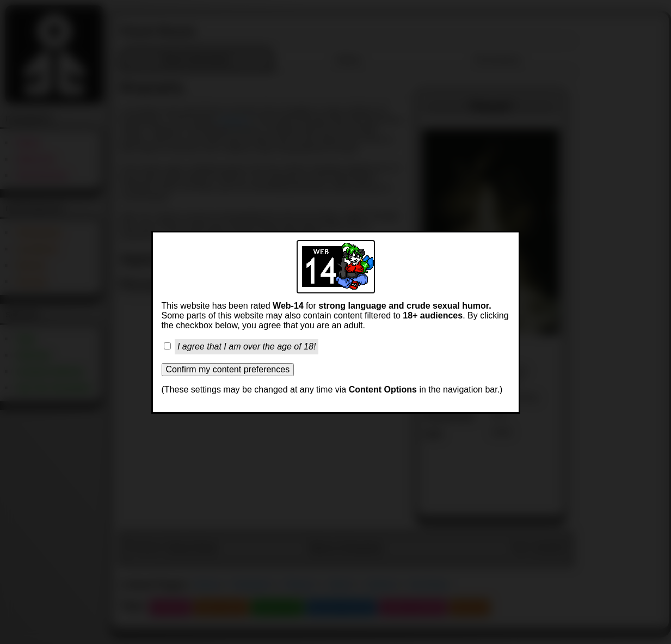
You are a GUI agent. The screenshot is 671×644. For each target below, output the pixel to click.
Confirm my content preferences (228, 369)
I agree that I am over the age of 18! (247, 346)
